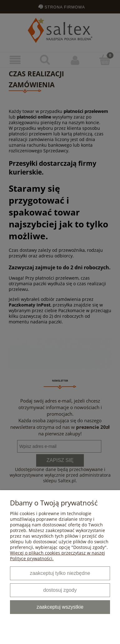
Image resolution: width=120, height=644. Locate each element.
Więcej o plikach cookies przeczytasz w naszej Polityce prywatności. (58, 556)
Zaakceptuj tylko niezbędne (60, 573)
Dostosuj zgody (60, 590)
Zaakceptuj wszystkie (60, 607)
